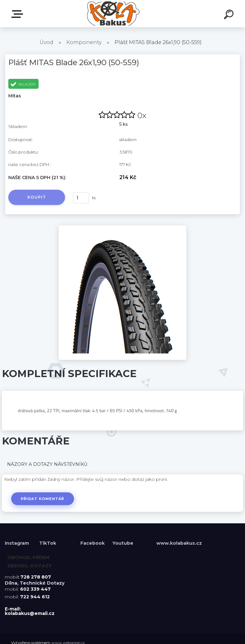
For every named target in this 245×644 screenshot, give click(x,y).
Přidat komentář (43, 499)
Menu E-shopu (19, 14)
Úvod (46, 42)
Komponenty (84, 42)
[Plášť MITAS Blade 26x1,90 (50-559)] (122, 228)
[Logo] (113, 14)
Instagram (18, 543)
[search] (230, 15)
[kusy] (81, 198)
